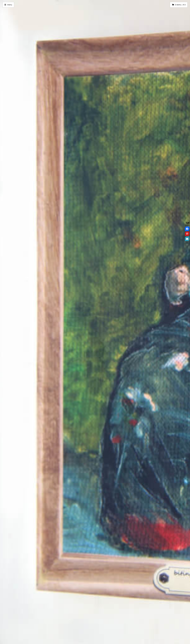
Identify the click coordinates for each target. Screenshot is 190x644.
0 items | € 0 (180, 5)
